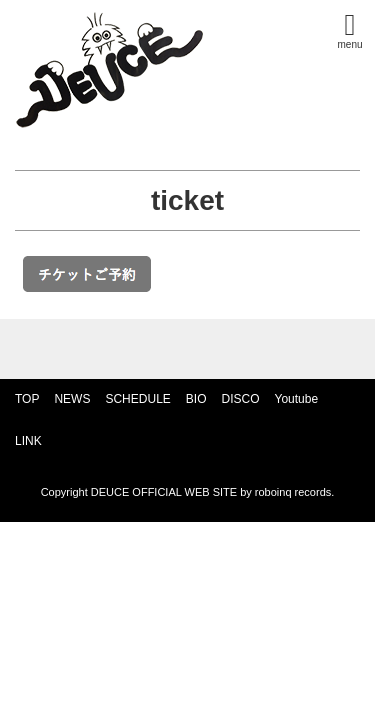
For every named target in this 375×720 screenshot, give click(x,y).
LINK (28, 441)
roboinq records (293, 492)
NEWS (72, 399)
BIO (196, 399)
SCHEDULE (137, 399)
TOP (27, 399)
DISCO (240, 399)
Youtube (297, 399)
